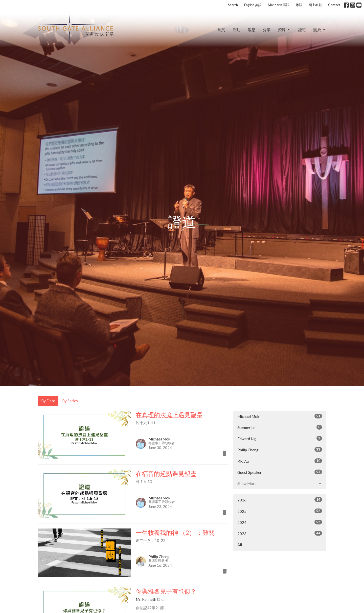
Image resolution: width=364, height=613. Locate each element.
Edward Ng (280, 438)
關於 (320, 30)
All (240, 545)
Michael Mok (280, 416)
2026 (280, 500)
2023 (280, 533)
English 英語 (253, 5)
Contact (334, 5)
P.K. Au (280, 461)
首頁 (221, 30)
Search (233, 5)
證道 (302, 30)
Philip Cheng (280, 450)
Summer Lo (280, 427)
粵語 (299, 5)
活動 (236, 30)
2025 (280, 511)
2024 (280, 522)
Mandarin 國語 (279, 5)
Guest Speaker (280, 472)
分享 (267, 30)
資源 (284, 30)
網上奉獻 (315, 5)
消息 (252, 30)
